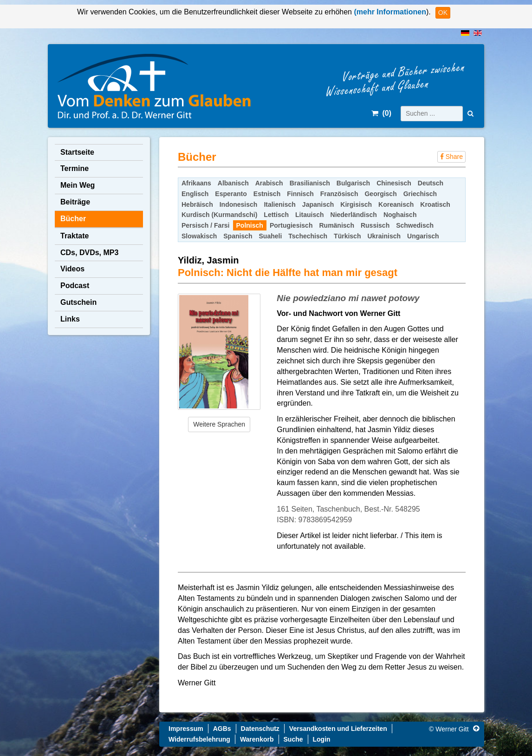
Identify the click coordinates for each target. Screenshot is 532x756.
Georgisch (380, 194)
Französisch (339, 194)
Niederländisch (354, 215)
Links (70, 319)
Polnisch (250, 225)
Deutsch (431, 183)
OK (443, 13)
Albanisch (233, 183)
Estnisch (267, 194)
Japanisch (318, 204)
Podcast (75, 286)
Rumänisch (336, 225)
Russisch (375, 225)
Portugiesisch (291, 225)
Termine (75, 168)
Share (451, 157)
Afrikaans (196, 183)
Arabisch (269, 183)
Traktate (75, 236)
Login (322, 739)
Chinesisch (394, 183)
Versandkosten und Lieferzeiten (338, 729)
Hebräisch (197, 204)
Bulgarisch (353, 183)
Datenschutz (260, 729)
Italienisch (279, 204)
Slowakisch (199, 236)
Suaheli (271, 236)
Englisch (195, 194)
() (381, 113)
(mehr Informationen (389, 12)
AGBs (222, 729)
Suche (293, 739)
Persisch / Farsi (206, 225)
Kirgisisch (356, 204)
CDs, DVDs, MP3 (89, 253)
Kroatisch (435, 204)
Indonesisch (239, 204)
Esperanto (231, 194)
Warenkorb (257, 739)
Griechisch (420, 194)
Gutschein (78, 302)
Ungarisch (423, 236)
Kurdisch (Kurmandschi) (219, 215)
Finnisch (300, 194)
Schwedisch (415, 225)
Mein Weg (78, 185)
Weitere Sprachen (219, 424)
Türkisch (347, 236)
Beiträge (75, 202)
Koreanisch (396, 204)
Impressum (186, 729)
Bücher (73, 219)
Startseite (77, 152)
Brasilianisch (310, 183)
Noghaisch (400, 215)
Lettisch (276, 215)
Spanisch (238, 236)
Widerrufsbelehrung (199, 739)
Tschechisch (308, 236)
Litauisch (309, 215)
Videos (72, 269)
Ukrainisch (384, 236)
